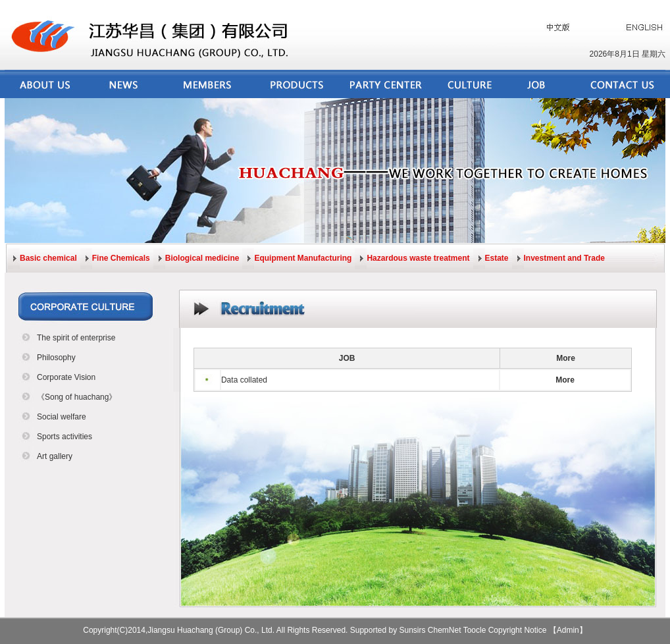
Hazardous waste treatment (418, 258)
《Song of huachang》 (77, 397)
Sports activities (64, 437)
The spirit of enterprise (76, 338)
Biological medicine (202, 258)
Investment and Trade (564, 258)
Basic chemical (48, 258)
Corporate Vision (66, 377)
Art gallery (55, 456)
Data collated (244, 380)
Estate (497, 258)
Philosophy (56, 358)
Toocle (475, 630)
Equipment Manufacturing (303, 258)
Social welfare (62, 417)
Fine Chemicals (121, 258)
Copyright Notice (518, 630)
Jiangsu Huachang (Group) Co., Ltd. (211, 630)
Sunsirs (413, 630)
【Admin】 (568, 630)
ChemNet (445, 630)
